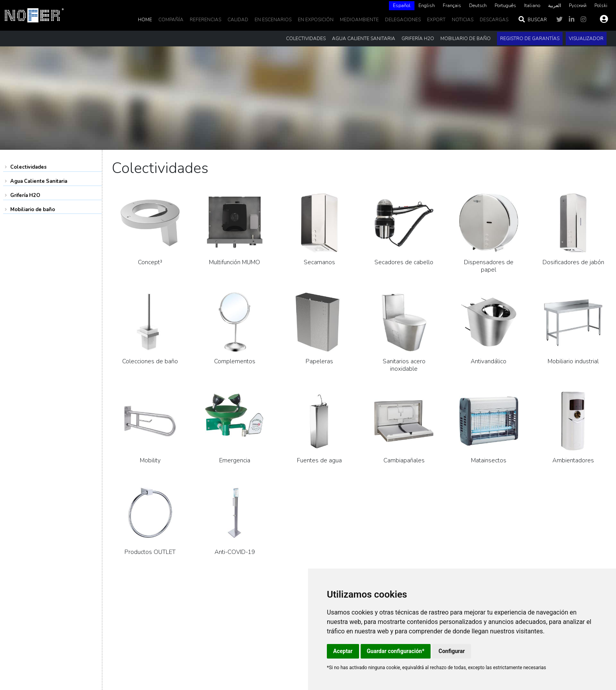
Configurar (452, 651)
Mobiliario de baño (33, 210)
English (427, 6)
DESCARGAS (494, 20)
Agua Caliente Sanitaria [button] (364, 39)
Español (402, 6)
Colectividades (28, 167)
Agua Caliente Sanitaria (39, 181)
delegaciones (403, 20)
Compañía (171, 20)
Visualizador (586, 39)
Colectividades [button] (306, 39)
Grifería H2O (25, 195)
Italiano (532, 6)
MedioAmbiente (359, 20)
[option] (427, 6)
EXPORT (436, 20)
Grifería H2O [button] (418, 39)
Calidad (238, 20)
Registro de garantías (530, 39)
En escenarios (273, 20)
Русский (578, 6)
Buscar (532, 20)
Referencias (205, 20)
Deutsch (478, 6)
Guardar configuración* (396, 651)
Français (452, 6)
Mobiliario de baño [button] (466, 39)
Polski (601, 6)
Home (145, 20)
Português (505, 6)
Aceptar (343, 651)
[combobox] (402, 6)
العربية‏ (555, 6)
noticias (463, 20)
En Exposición (316, 20)
